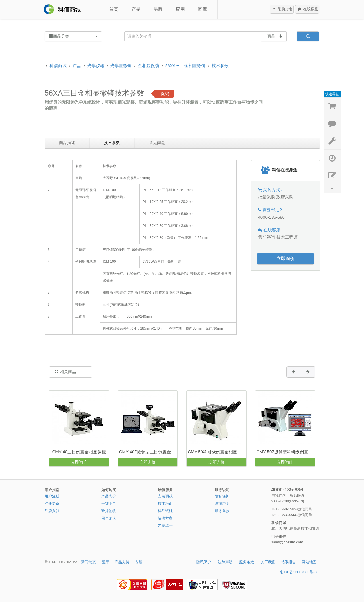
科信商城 (58, 66)
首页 (114, 9)
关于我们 (268, 562)
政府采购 (285, 197)
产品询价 (109, 496)
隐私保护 (222, 496)
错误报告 (289, 562)
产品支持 (122, 562)
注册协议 (52, 503)
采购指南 (282, 9)
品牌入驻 (52, 511)
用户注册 (52, 496)
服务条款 (222, 511)
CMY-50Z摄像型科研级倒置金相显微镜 (286, 452)
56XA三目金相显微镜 (185, 66)
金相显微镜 (149, 66)
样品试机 (165, 511)
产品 (136, 9)
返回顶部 (332, 189)
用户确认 (109, 518)
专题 (139, 562)
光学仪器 (96, 66)
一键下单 (109, 503)
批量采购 (267, 197)
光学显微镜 (121, 66)
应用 (180, 9)
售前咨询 (267, 237)
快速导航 (332, 94)
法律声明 (222, 503)
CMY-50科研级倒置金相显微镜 (217, 452)
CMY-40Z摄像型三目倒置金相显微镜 (148, 452)
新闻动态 (88, 562)
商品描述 (67, 143)
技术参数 (220, 66)
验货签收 (109, 511)
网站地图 (309, 562)
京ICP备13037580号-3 (298, 572)
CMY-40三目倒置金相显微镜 (79, 452)
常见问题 (157, 143)
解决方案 (165, 518)
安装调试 (165, 496)
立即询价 (286, 259)
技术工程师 (287, 237)
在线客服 (307, 9)
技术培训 (165, 503)
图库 (202, 9)
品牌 (158, 9)
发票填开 (165, 526)
